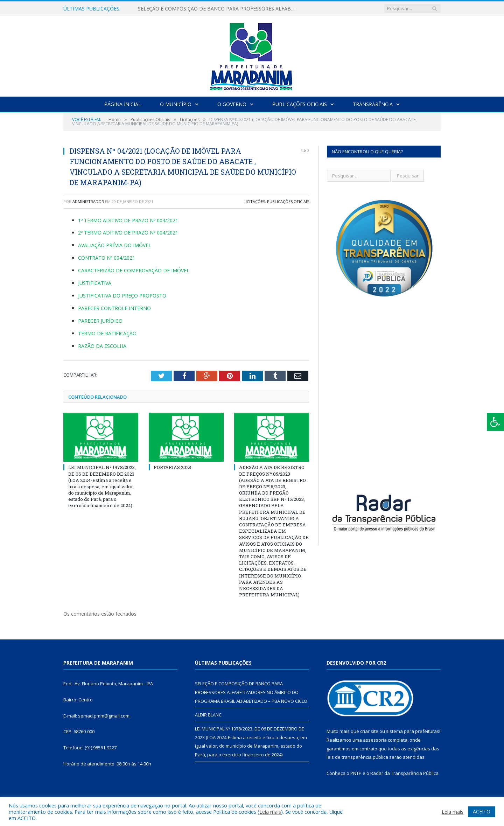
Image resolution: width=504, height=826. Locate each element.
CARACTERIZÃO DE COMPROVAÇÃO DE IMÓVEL (134, 270)
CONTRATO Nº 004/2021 (107, 258)
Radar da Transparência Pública (404, 773)
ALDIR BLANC (208, 715)
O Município (176, 104)
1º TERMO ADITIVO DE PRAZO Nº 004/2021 (128, 220)
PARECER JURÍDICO (100, 321)
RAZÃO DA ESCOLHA (102, 346)
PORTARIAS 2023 (172, 467)
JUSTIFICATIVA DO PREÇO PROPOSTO (122, 296)
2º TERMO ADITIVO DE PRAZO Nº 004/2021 (128, 233)
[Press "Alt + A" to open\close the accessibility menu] (495, 422)
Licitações (254, 201)
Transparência (373, 104)
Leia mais (270, 812)
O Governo (232, 104)
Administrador (88, 201)
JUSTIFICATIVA (95, 283)
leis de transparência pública (357, 757)
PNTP (356, 773)
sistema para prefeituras (413, 731)
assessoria (375, 740)
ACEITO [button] (482, 811)
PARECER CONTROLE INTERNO (114, 308)
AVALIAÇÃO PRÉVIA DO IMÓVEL (115, 245)
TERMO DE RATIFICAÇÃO (107, 333)
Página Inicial (123, 104)
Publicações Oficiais (300, 104)
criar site (369, 731)
